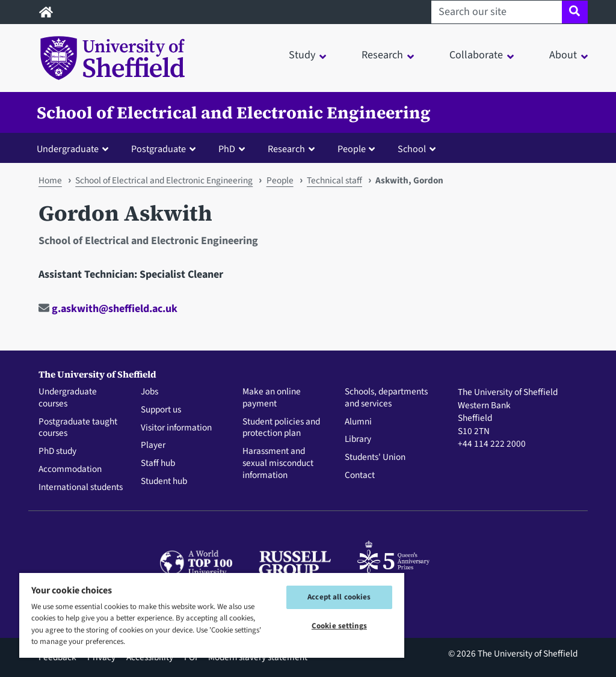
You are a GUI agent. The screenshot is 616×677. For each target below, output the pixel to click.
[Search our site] (497, 12)
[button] (75, 149)
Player (153, 446)
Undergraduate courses (68, 398)
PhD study (57, 452)
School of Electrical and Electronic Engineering (234, 112)
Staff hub (158, 464)
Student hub (164, 482)
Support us (161, 410)
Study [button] (302, 55)
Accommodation (70, 470)
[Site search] (575, 12)
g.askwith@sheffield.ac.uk (108, 309)
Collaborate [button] (476, 55)
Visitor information (176, 428)
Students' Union (375, 458)
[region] (212, 615)
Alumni (358, 422)
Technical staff (334, 180)
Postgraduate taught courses (78, 428)
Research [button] (382, 55)
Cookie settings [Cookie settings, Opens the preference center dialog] (339, 626)
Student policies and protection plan (281, 428)
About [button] (563, 55)
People (280, 180)
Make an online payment (272, 398)
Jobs (149, 392)
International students (81, 488)
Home (50, 180)
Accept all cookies (339, 597)
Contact (360, 476)
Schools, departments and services (386, 398)
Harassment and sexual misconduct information (278, 463)
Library (358, 440)
